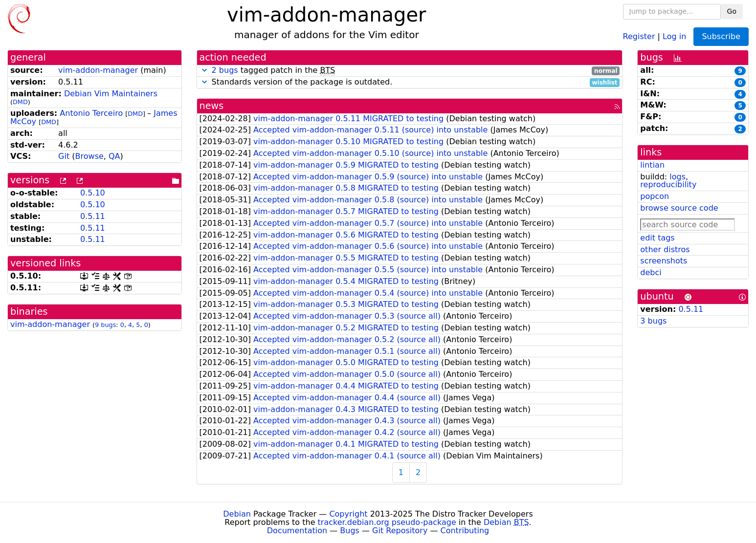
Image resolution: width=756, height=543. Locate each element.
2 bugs (225, 70)
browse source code (679, 208)
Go (732, 11)
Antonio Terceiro (91, 113)
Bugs (350, 531)
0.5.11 (93, 216)
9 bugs (105, 325)
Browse (89, 156)
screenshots (664, 261)
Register (639, 36)
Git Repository (400, 531)
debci (651, 272)
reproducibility (668, 185)
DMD (20, 102)
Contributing (465, 531)
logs (678, 177)
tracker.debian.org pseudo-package (387, 522)
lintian (652, 165)
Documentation (297, 531)
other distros (665, 250)
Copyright (348, 514)
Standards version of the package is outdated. (410, 82)
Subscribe (721, 36)
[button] (204, 70)
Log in (674, 36)
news (212, 106)
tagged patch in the (410, 71)
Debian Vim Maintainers (111, 94)
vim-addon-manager (98, 70)
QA (114, 156)
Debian (237, 514)
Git (64, 156)
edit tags (657, 238)
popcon (655, 196)
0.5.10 (93, 193)
